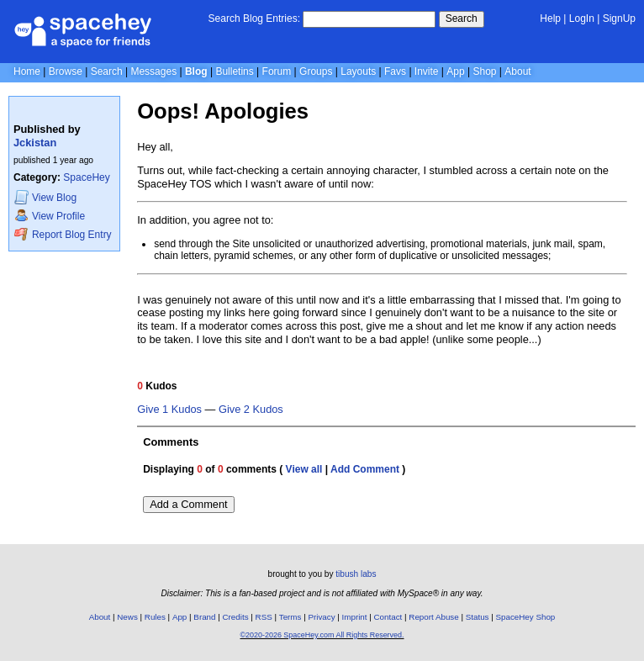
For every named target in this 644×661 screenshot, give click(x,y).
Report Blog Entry (63, 234)
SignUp (619, 19)
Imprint (355, 617)
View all (304, 469)
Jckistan (35, 143)
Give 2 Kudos (251, 410)
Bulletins (234, 71)
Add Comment (365, 469)
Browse (66, 71)
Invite (427, 71)
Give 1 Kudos (169, 410)
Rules (155, 617)
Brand (204, 617)
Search (462, 19)
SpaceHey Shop (526, 617)
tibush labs (356, 574)
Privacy (321, 617)
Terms (290, 617)
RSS (264, 617)
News (127, 617)
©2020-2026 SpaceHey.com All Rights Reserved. (322, 635)
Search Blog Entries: (254, 19)
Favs (395, 71)
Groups (316, 71)
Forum (277, 71)
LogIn (582, 19)
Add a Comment (188, 504)
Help (550, 19)
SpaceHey (86, 177)
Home (27, 71)
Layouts (358, 71)
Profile (50, 216)
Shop (484, 71)
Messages (153, 71)
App (455, 71)
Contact (388, 617)
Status (478, 617)
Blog (196, 71)
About (517, 71)
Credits (236, 617)
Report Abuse (433, 617)
